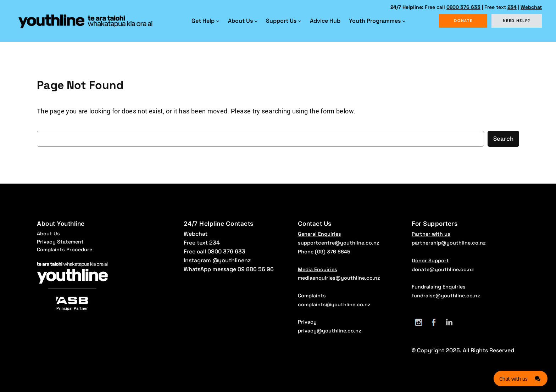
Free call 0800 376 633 (215, 251)
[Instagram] (419, 322)
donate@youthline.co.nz (443, 269)
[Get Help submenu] (218, 21)
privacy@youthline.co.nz (329, 331)
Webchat (531, 7)
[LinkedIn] (449, 322)
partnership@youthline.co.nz (449, 243)
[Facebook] (434, 322)
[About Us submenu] (256, 21)
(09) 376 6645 (333, 252)
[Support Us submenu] (300, 21)
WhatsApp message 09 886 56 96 (229, 269)
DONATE (463, 21)
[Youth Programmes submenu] (404, 21)
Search (503, 139)
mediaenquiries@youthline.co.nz (339, 278)
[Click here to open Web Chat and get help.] (521, 379)
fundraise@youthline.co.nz (446, 296)
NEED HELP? (517, 21)
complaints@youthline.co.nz (334, 304)
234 (512, 7)
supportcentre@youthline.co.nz (338, 243)
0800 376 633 (463, 7)
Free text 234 (202, 243)
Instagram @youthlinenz (217, 260)
